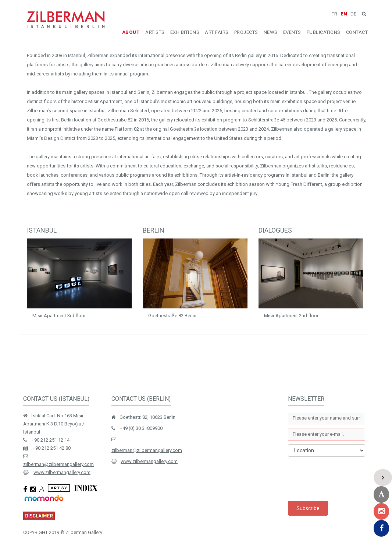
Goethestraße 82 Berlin (172, 316)
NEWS (271, 32)
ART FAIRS (217, 32)
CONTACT (357, 32)
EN (344, 14)
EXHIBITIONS (185, 32)
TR (334, 14)
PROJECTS (246, 32)
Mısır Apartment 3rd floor (59, 316)
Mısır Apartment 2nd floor (291, 316)
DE (353, 14)
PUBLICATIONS (324, 32)
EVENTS (292, 32)
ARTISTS (155, 32)
